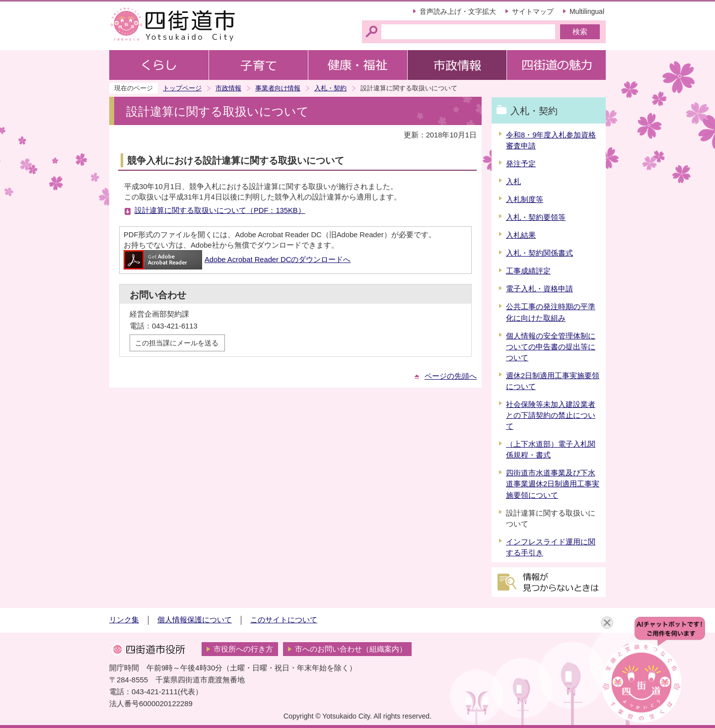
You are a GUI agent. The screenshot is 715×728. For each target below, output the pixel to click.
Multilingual (587, 11)
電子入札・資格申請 (539, 289)
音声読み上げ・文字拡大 (458, 11)
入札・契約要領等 (536, 217)
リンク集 (124, 620)
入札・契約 (330, 88)
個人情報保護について (195, 620)
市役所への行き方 (243, 649)
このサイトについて (284, 620)
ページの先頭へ (451, 376)
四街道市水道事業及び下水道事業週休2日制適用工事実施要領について (553, 484)
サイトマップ (533, 11)
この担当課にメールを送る (177, 343)
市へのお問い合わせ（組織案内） (351, 649)
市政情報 (228, 88)
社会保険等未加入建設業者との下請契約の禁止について (551, 415)
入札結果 (521, 235)
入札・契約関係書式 (539, 253)
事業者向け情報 (278, 88)
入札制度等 (525, 199)
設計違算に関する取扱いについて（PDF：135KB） (220, 210)
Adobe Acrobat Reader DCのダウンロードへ (237, 260)
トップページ (182, 88)
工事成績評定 (528, 271)
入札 (513, 182)
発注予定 (521, 164)
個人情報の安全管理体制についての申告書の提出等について (551, 347)
